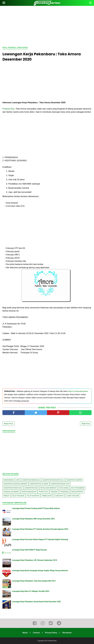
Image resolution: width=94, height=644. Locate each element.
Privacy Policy (51, 633)
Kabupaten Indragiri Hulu (53, 480)
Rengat (7, 496)
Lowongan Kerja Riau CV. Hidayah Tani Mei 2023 (31, 591)
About (25, 633)
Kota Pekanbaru (78, 488)
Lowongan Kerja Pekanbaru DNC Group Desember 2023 (33, 519)
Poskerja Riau (9, 109)
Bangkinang (9, 480)
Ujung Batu (59, 496)
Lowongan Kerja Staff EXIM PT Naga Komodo (29, 550)
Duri (18, 480)
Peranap (54, 492)
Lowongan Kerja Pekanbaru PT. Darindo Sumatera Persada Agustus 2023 (40, 529)
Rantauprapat (77, 492)
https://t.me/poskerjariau (78, 391)
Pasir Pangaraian (29, 492)
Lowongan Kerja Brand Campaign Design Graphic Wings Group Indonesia (40, 571)
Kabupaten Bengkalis (31, 480)
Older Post (86, 424)
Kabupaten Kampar (74, 480)
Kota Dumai (64, 488)
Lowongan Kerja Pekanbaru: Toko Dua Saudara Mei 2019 (34, 581)
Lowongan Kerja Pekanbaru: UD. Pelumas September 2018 (34, 560)
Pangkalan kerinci (11, 492)
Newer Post (8, 424)
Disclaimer (67, 633)
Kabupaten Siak (31, 488)
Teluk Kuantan (33, 496)
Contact (36, 633)
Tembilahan (47, 496)
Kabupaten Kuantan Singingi (15, 484)
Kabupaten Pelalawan (39, 484)
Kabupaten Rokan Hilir (60, 484)
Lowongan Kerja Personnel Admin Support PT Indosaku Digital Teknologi (40, 539)
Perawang (65, 492)
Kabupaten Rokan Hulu (13, 488)
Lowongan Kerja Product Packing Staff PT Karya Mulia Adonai (36, 508)
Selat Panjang (18, 496)
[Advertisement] (47, 26)
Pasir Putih (43, 492)
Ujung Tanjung (73, 496)
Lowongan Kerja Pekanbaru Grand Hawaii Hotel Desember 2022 (36, 602)
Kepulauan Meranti (49, 488)
